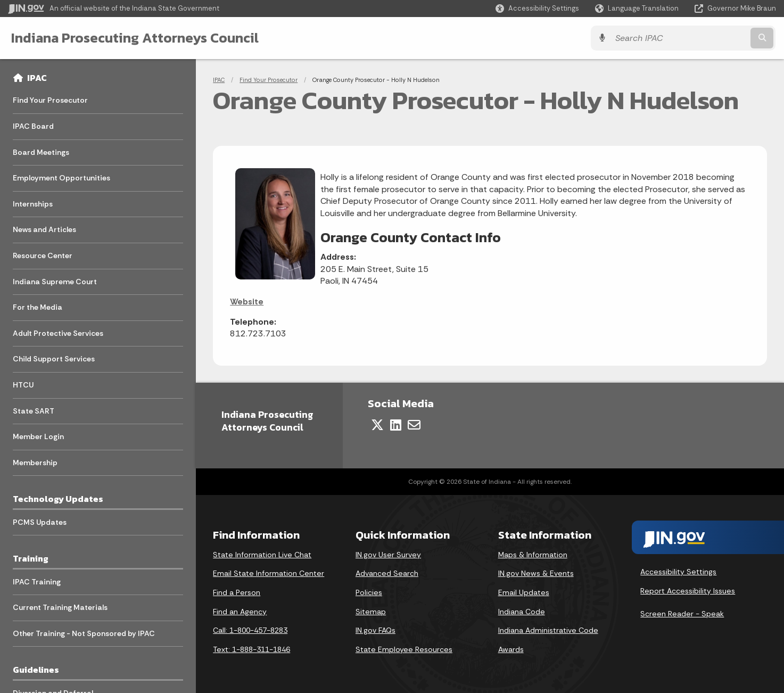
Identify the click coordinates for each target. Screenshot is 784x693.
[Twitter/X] (377, 425)
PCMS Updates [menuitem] (40, 522)
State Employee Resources (404, 649)
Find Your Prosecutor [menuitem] (50, 100)
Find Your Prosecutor (269, 80)
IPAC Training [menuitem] (37, 582)
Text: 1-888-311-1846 (251, 649)
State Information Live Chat (262, 555)
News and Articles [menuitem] (44, 229)
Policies (369, 592)
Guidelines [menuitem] (36, 670)
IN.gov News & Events (536, 573)
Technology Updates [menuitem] (58, 499)
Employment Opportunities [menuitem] (61, 178)
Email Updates (524, 592)
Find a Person (237, 592)
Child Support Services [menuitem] (54, 359)
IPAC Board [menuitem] (33, 126)
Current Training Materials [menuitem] (60, 607)
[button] (537, 8)
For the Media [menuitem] (38, 307)
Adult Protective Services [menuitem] (58, 333)
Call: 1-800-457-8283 (250, 630)
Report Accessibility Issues (688, 591)
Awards (511, 649)
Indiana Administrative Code (548, 630)
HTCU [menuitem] (23, 385)
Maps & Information (533, 555)
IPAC (37, 78)
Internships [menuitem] (33, 204)
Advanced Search (387, 573)
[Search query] (682, 38)
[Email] (414, 425)
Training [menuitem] (31, 558)
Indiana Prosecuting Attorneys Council (134, 38)
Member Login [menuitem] (38, 436)
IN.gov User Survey (388, 555)
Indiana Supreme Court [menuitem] (55, 282)
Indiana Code (522, 612)
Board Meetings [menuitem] (41, 152)
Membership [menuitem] (35, 463)
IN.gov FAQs (376, 630)
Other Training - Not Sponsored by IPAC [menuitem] (84, 633)
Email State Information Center (269, 573)
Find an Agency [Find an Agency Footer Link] (240, 612)
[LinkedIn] (396, 425)
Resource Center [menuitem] (43, 255)
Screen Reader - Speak (682, 614)
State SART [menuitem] (34, 411)
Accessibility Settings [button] (678, 572)
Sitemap (371, 612)
